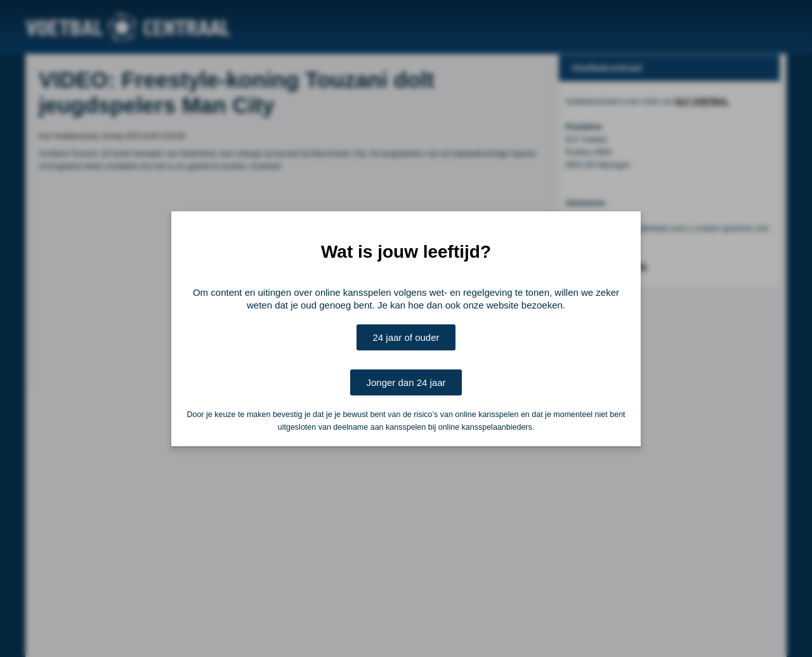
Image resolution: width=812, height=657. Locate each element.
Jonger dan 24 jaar (406, 382)
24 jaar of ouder (406, 337)
